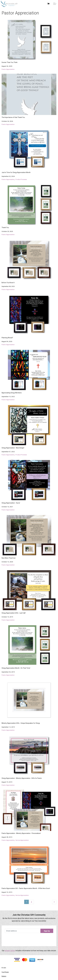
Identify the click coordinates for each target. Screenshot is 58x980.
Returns (4, 976)
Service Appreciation (22, 840)
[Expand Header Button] (55, 4)
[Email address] (29, 931)
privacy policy (10, 951)
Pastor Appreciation (8, 69)
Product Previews (21, 179)
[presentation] (29, 939)
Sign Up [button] (47, 931)
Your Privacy (5, 972)
